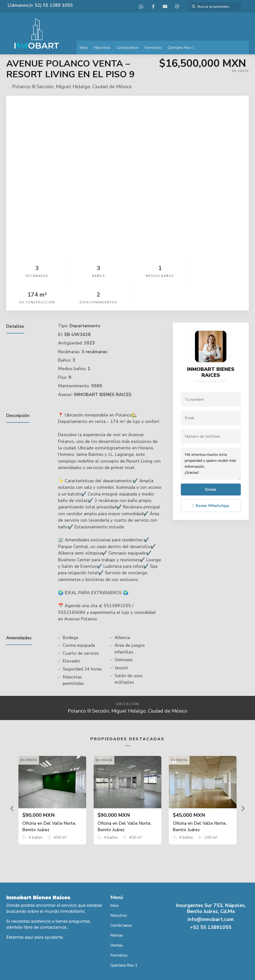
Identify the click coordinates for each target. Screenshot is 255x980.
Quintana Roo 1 (181, 48)
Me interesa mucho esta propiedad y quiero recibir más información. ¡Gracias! (211, 437)
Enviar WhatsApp (211, 479)
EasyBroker (139, 965)
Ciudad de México (112, 87)
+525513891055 (211, 355)
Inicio (84, 48)
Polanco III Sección (33, 87)
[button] (12, 782)
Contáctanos (127, 48)
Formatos (153, 48)
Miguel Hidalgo (73, 87)
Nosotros (102, 48)
